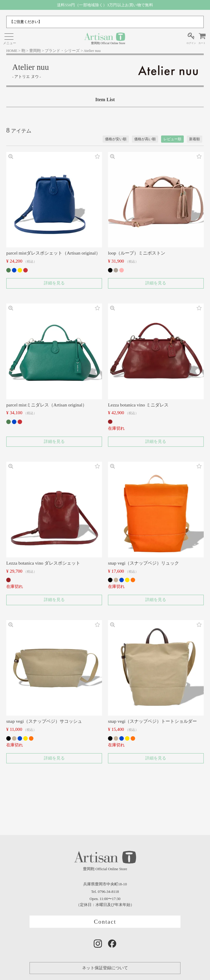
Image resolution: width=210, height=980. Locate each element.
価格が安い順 (116, 139)
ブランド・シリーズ (62, 51)
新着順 (194, 139)
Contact (105, 922)
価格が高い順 (145, 139)
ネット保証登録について (105, 968)
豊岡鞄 (35, 51)
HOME (12, 51)
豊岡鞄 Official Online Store (105, 38)
